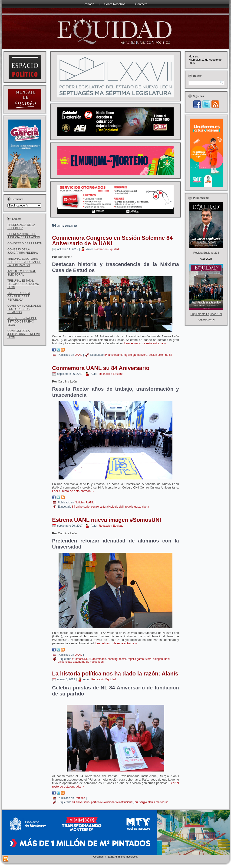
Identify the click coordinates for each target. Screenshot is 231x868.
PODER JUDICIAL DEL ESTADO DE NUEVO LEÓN (22, 322)
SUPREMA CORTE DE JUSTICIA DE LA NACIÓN (24, 236)
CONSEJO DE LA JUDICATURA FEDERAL (23, 251)
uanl (167, 659)
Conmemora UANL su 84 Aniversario (101, 368)
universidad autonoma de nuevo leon (81, 662)
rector (123, 659)
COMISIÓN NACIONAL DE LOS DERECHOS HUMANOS (24, 309)
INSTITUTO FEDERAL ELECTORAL (22, 273)
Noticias (80, 502)
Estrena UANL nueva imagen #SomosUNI (107, 520)
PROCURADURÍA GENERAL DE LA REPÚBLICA (19, 296)
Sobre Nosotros (115, 4)
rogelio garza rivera (135, 355)
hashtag (113, 659)
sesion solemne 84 (161, 355)
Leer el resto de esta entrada (146, 343)
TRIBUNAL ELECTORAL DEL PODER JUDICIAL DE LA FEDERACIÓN (24, 262)
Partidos (80, 798)
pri (136, 802)
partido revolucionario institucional (112, 802)
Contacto (141, 4)
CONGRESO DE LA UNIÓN (25, 243)
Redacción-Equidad (107, 249)
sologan (158, 659)
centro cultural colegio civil (107, 507)
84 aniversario (113, 355)
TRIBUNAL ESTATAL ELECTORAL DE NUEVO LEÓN (23, 284)
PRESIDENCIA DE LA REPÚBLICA (21, 226)
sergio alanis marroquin (154, 802)
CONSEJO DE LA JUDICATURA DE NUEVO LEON (24, 334)
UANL (79, 355)
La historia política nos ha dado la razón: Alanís (115, 673)
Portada (89, 4)
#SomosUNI (80, 659)
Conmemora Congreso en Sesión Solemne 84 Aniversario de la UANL (112, 241)
